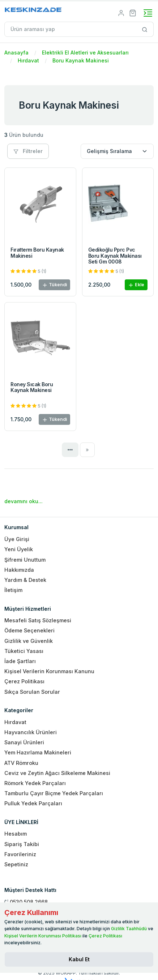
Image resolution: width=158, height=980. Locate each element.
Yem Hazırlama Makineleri (38, 752)
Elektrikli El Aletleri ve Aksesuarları (85, 53)
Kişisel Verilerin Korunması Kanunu (49, 671)
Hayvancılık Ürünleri (31, 732)
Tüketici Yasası (24, 651)
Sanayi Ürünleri (24, 742)
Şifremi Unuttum (25, 560)
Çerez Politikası (24, 681)
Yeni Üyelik (19, 549)
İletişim (13, 590)
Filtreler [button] (28, 151)
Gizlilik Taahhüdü (129, 929)
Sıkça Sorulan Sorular (32, 692)
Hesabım (16, 834)
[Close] (79, 959)
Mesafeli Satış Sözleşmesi (38, 620)
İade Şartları (20, 661)
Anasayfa (16, 53)
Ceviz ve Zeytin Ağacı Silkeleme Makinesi (57, 773)
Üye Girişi (17, 539)
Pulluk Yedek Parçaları (33, 803)
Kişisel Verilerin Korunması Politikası (43, 936)
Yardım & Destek (25, 580)
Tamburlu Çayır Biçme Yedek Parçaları (54, 793)
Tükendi (54, 285)
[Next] (87, 450)
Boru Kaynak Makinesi (81, 60)
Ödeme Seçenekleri (29, 630)
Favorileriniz (20, 854)
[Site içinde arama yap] (145, 29)
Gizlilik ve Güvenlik (29, 641)
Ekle (136, 285)
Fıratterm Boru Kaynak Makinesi (37, 253)
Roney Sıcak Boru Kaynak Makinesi (32, 387)
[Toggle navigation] (148, 13)
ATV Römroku (21, 763)
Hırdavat (28, 60)
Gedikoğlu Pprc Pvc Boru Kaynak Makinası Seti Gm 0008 (115, 256)
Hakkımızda (19, 570)
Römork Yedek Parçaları (35, 783)
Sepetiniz (16, 864)
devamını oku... (24, 501)
